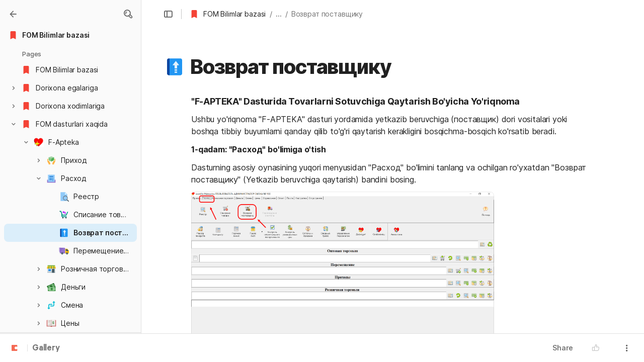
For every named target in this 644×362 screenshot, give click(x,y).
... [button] (279, 14)
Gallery (46, 348)
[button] (128, 14)
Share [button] (563, 348)
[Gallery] (13, 14)
